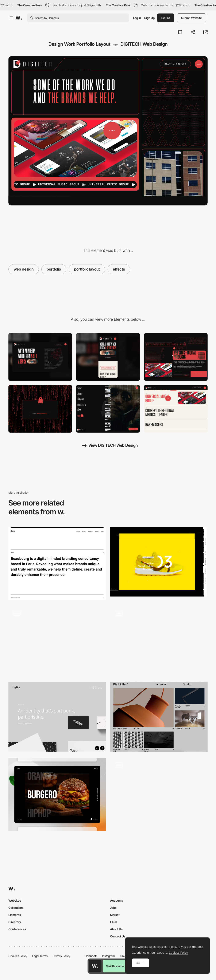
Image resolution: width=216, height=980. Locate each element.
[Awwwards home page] (95, 966)
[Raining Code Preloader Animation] (40, 409)
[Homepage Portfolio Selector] (176, 409)
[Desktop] (40, 357)
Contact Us (118, 936)
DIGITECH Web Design (144, 44)
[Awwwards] (19, 18)
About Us (116, 929)
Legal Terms (40, 956)
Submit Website (192, 18)
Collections (16, 908)
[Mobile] (108, 357)
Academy (117, 900)
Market (115, 915)
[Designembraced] (159, 562)
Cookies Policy (18, 956)
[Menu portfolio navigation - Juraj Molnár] (159, 641)
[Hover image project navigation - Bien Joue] (159, 793)
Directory (15, 922)
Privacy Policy (61, 956)
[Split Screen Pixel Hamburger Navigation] (108, 409)
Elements (15, 915)
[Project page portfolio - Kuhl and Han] (159, 717)
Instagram (109, 956)
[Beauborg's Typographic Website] (57, 563)
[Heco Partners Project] (57, 717)
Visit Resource (115, 966)
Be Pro (166, 18)
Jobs (113, 908)
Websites (15, 900)
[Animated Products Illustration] (176, 357)
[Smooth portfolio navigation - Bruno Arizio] (57, 641)
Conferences (17, 929)
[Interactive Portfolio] (57, 794)
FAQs (114, 922)
